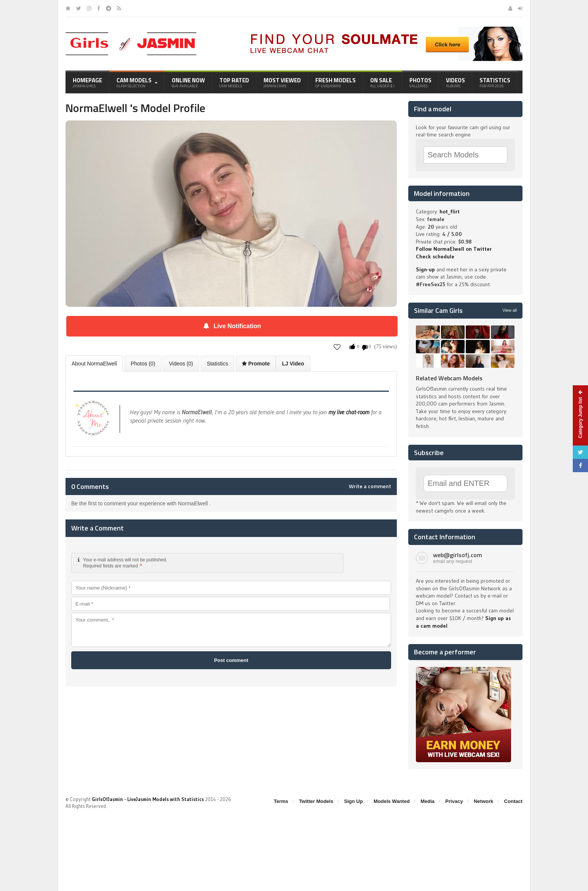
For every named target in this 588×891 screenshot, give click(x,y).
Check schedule (435, 256)
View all (510, 310)
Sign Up (354, 801)
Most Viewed (282, 82)
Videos (455, 82)
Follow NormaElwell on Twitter (454, 249)
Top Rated (234, 82)
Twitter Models (316, 801)
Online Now (188, 82)
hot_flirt (450, 212)
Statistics (495, 82)
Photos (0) (143, 364)
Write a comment (370, 486)
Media (427, 801)
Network (483, 801)
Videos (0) (181, 364)
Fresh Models (336, 82)
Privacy (454, 801)
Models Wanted (392, 801)
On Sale (383, 82)
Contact (513, 801)
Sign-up (425, 269)
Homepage (87, 82)
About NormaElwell (94, 364)
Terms (281, 801)
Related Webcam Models (449, 378)
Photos (420, 82)
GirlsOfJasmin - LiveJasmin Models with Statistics (148, 799)
